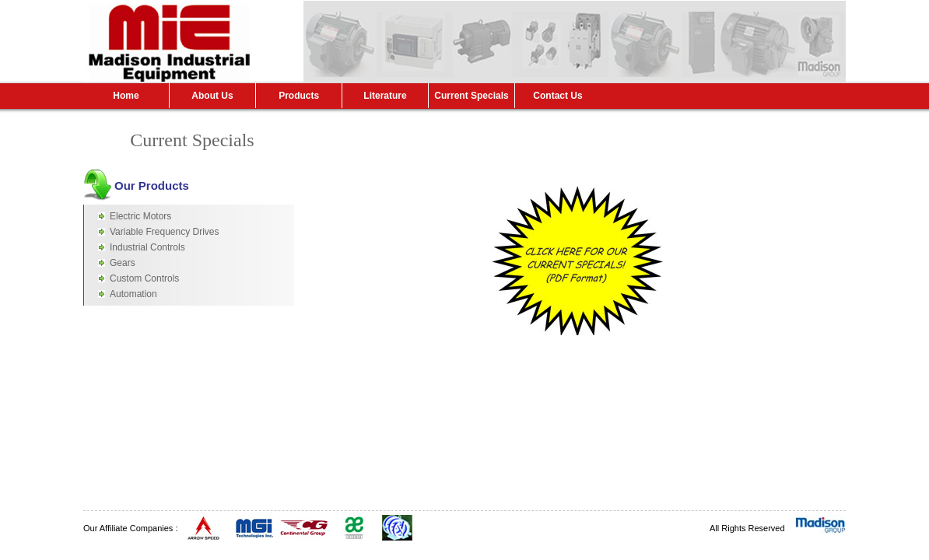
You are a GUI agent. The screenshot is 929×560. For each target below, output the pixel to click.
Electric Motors (140, 216)
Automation (133, 294)
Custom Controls (144, 278)
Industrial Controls (147, 247)
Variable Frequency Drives (165, 232)
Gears (123, 263)
